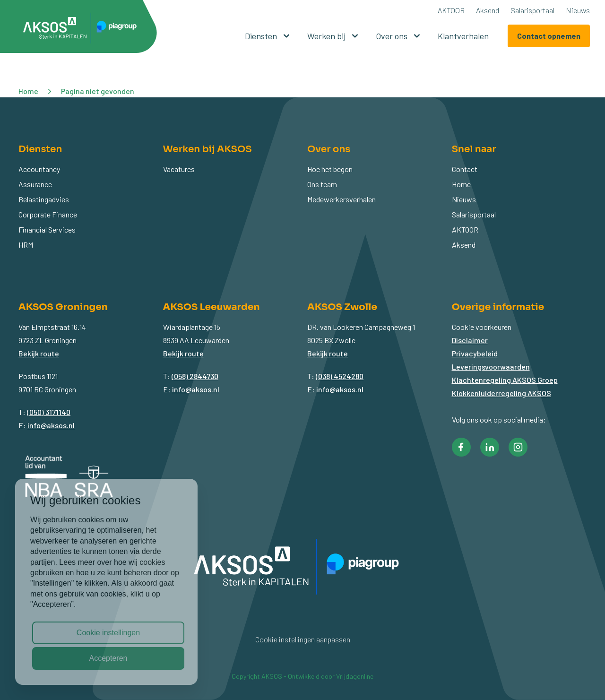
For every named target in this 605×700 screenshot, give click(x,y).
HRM (26, 245)
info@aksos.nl (51, 425)
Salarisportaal (532, 10)
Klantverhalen (463, 36)
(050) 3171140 (49, 412)
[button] (83, 30)
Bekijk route (39, 353)
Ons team (322, 184)
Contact (465, 169)
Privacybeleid (475, 353)
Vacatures (179, 169)
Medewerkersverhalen (341, 199)
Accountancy (39, 169)
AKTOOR (451, 10)
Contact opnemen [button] (549, 36)
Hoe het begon (330, 169)
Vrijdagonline (355, 676)
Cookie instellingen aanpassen (303, 639)
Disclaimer (470, 340)
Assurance (35, 184)
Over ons (399, 36)
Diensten (268, 36)
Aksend (488, 10)
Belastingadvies (44, 199)
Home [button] (28, 91)
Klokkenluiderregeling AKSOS (501, 393)
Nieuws (578, 10)
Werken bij (334, 36)
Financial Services (47, 229)
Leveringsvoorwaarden (491, 367)
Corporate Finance (48, 214)
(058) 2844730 (195, 376)
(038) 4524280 (340, 376)
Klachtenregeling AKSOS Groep (505, 380)
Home (461, 184)
